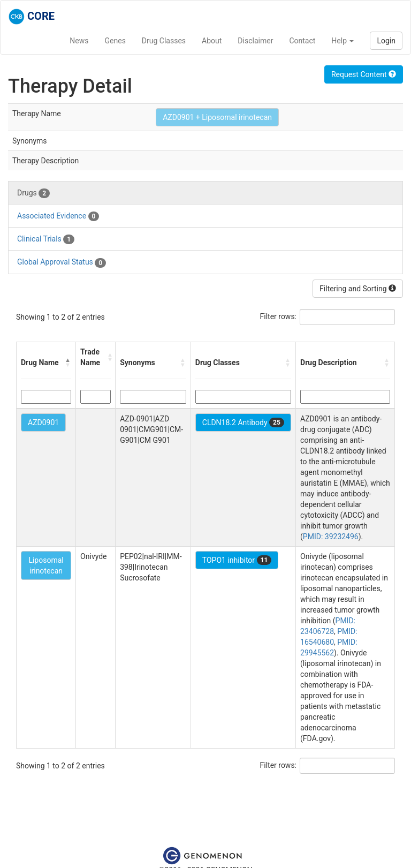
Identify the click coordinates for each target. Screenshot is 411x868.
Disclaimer (255, 41)
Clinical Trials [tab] (46, 239)
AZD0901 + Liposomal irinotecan (217, 117)
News (79, 41)
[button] (68, 363)
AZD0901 (43, 422)
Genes (115, 41)
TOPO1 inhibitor (237, 560)
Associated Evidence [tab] (58, 216)
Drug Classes (164, 41)
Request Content (364, 74)
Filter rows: (279, 316)
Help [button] (342, 41)
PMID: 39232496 (331, 537)
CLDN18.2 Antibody (243, 422)
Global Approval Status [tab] (62, 262)
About (212, 41)
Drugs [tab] (33, 193)
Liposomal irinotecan (46, 565)
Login (386, 41)
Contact (302, 41)
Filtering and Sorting (358, 289)
